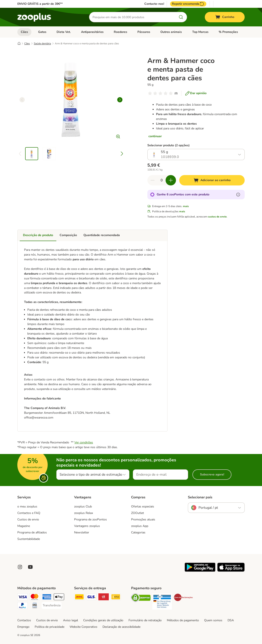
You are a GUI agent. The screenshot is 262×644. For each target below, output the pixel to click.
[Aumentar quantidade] (171, 180)
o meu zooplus (27, 506)
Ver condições (84, 442)
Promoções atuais (143, 519)
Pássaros (144, 32)
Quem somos (213, 620)
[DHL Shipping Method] (79, 598)
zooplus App (140, 526)
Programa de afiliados (32, 532)
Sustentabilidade (29, 539)
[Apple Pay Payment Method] (59, 598)
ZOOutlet (138, 513)
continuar (155, 136)
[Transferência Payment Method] (52, 605)
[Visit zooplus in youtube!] (30, 567)
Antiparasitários (92, 32)
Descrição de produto (38, 235)
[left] (22, 100)
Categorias (138, 532)
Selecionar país (200, 497)
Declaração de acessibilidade (121, 627)
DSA (231, 620)
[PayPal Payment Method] (23, 606)
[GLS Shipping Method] (91, 598)
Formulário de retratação (145, 620)
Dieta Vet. (64, 32)
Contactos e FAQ (29, 513)
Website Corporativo (83, 627)
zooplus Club (83, 506)
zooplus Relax (84, 513)
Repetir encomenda (188, 4)
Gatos (42, 32)
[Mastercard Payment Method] (35, 598)
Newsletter (82, 532)
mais (186, 206)
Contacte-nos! (154, 4)
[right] (120, 100)
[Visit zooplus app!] (200, 571)
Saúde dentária (42, 43)
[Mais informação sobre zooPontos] (238, 195)
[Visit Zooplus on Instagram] (20, 567)
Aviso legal (71, 620)
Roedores (120, 32)
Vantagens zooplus (87, 526)
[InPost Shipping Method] (116, 598)
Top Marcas (200, 32)
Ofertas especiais (143, 506)
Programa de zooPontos (90, 519)
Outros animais (171, 32)
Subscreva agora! (212, 474)
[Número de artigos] (162, 180)
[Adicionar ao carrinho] (212, 180)
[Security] (141, 598)
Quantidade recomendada (102, 235)
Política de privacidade (50, 627)
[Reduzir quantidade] (153, 180)
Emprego (23, 627)
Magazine (24, 526)
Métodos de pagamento (183, 620)
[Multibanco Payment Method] (35, 606)
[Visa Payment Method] (23, 598)
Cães (24, 32)
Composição (68, 235)
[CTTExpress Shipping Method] (104, 598)
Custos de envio (28, 519)
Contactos (24, 620)
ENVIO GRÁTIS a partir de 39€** (40, 4)
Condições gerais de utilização (103, 620)
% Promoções (228, 32)
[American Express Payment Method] (47, 598)
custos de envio (217, 217)
